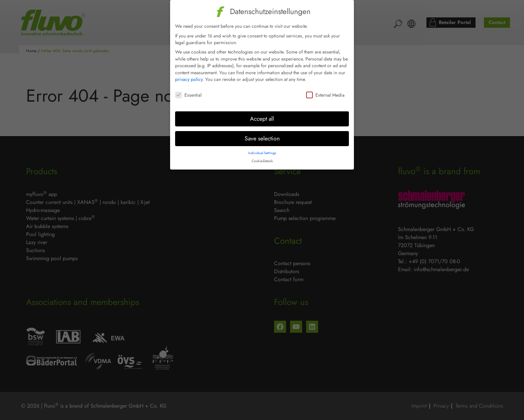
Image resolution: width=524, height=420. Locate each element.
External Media (325, 90)
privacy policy (189, 75)
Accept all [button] (262, 114)
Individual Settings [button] (262, 148)
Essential (188, 90)
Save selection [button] (262, 133)
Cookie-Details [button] (262, 156)
